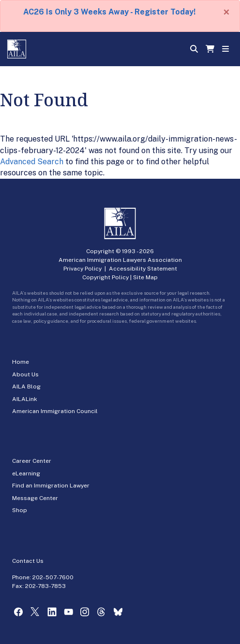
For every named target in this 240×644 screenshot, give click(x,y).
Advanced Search (32, 162)
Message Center (35, 498)
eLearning (26, 473)
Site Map (145, 277)
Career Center (32, 461)
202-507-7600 (53, 577)
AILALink (25, 399)
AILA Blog (26, 386)
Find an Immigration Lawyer (51, 486)
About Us (25, 374)
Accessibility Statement (143, 269)
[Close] (226, 12)
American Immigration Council (55, 411)
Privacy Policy (82, 269)
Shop (20, 510)
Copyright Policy (105, 277)
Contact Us (28, 561)
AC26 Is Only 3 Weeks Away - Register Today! (109, 12)
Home (21, 362)
